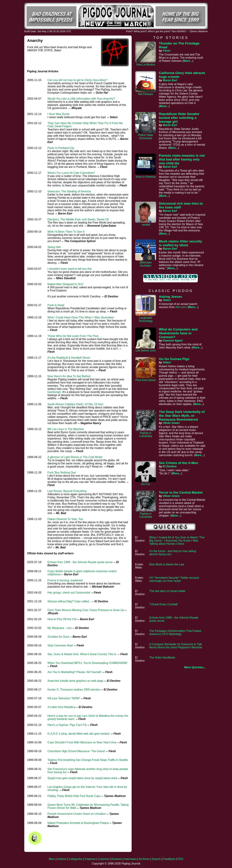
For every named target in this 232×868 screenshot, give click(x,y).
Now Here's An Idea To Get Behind (69, 376)
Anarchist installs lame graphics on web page (75, 681)
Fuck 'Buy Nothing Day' (62, 473)
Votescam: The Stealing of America (69, 191)
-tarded (146, 225)
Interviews (130, 859)
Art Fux (146, 484)
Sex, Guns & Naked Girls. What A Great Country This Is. (82, 654)
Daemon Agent (173, 341)
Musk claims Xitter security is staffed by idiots (180, 243)
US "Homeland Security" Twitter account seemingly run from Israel (174, 579)
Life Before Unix (146, 351)
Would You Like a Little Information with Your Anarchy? (81, 99)
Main (52, 859)
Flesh (167, 51)
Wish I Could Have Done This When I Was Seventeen (81, 317)
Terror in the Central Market (181, 492)
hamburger (54, 392)
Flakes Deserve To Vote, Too (65, 519)
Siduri (167, 300)
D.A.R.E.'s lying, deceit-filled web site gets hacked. (79, 734)
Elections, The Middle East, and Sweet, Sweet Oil (78, 219)
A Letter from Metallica (61, 707)
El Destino (170, 466)
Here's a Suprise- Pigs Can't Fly (67, 725)
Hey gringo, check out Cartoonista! (69, 593)
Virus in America (146, 177)
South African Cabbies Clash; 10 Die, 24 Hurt (75, 404)
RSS (180, 859)
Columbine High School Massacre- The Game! (76, 751)
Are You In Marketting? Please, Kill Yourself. (75, 672)
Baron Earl (170, 80)
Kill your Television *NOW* (64, 698)
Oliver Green (171, 423)
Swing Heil (54, 247)
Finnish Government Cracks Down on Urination (77, 814)
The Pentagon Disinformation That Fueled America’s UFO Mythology (175, 632)
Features (90, 859)
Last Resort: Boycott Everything (67, 491)
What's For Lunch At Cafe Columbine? (71, 173)
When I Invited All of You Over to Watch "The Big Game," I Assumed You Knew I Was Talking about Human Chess (177, 541)
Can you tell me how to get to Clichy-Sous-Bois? (77, 80)
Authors (62, 859)
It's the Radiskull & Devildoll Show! (69, 358)
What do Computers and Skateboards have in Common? (178, 333)
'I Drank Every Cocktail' (164, 604)
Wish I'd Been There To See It (66, 232)
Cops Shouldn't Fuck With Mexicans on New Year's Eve (82, 742)
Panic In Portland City (61, 148)
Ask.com (181, 307)
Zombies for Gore (58, 637)
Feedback (169, 859)
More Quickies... (195, 667)
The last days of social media (167, 591)
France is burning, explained (65, 580)
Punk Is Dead (56, 305)
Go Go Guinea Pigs (174, 359)
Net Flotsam (146, 94)
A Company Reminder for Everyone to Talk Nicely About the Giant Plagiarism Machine (176, 646)
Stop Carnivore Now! (60, 645)
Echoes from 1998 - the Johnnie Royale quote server (80, 562)
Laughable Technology (146, 319)
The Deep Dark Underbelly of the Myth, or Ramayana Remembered (182, 416)
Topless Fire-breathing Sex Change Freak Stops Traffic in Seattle (88, 760)
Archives (144, 859)
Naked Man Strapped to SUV (65, 284)
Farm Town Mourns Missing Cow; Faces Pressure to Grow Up (86, 610)
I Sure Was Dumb (58, 114)
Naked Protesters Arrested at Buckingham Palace (78, 823)
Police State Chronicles (146, 137)
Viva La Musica (146, 65)
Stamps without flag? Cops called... (69, 601)
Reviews (116, 859)
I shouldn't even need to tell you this (70, 269)
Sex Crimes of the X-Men (178, 463)
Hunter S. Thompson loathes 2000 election (74, 690)
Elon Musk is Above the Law (167, 564)
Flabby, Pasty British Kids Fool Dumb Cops (74, 796)
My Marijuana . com (60, 628)
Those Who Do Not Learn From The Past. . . (75, 336)
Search (156, 859)
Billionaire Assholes (146, 264)
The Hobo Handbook (162, 658)
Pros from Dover (146, 380)
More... (188, 61)
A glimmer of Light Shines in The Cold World (75, 457)
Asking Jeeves (170, 297)
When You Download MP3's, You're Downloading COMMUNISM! (87, 663)
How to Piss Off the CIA (62, 619)
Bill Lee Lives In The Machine (66, 429)
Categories (76, 859)
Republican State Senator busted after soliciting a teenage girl (179, 118)
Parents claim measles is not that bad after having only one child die (182, 159)
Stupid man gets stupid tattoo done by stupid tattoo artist (82, 778)
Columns (103, 859)
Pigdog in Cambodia (146, 435)
